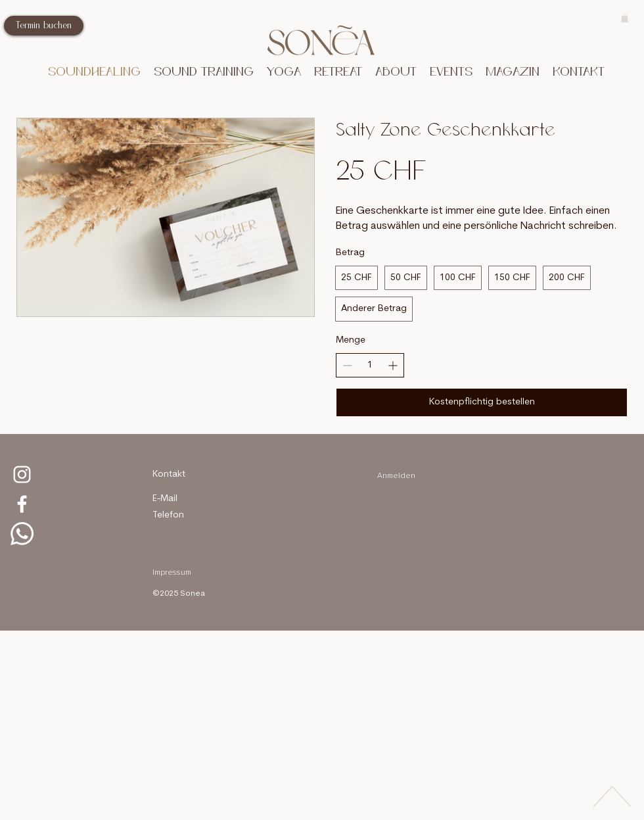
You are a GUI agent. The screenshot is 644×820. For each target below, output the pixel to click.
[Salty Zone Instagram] (22, 474)
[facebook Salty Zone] (22, 504)
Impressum (172, 573)
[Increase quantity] (393, 365)
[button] (204, 72)
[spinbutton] (370, 366)
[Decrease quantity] (347, 365)
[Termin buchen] (44, 26)
